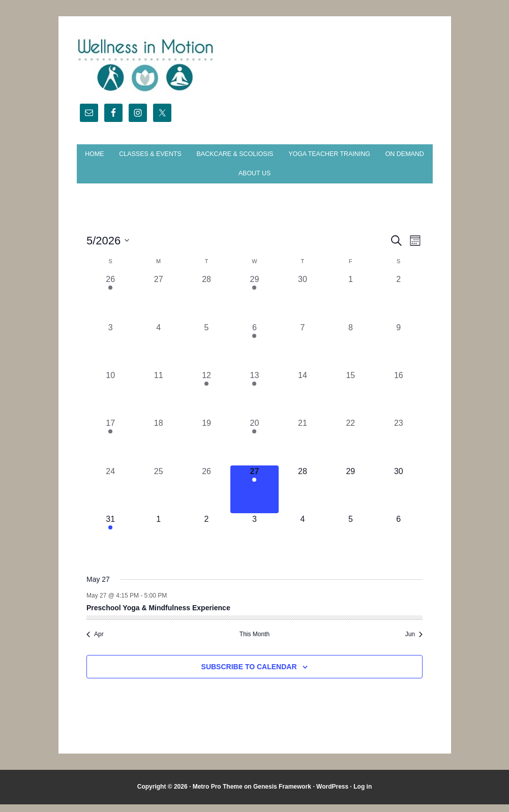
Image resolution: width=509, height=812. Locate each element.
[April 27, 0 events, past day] (158, 305)
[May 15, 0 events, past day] (350, 401)
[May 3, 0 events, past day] (110, 353)
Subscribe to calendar (249, 674)
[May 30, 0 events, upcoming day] (399, 497)
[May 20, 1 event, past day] (254, 449)
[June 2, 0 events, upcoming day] (206, 545)
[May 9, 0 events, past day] (399, 353)
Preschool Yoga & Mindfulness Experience (158, 615)
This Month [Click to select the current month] (254, 642)
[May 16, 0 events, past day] (399, 401)
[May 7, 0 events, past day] (303, 353)
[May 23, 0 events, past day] (399, 449)
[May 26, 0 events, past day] (206, 497)
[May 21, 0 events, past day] (303, 449)
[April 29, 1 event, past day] (254, 305)
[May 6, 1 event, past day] (254, 353)
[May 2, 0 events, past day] (399, 305)
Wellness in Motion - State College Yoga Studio (255, 65)
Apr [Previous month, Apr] (95, 642)
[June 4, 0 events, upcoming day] (303, 545)
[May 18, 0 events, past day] (158, 449)
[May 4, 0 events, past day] (158, 353)
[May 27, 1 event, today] (254, 497)
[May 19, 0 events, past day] (206, 449)
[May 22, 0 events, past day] (350, 449)
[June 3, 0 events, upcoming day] (254, 545)
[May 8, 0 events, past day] (350, 353)
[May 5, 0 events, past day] (206, 353)
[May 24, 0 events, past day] (110, 497)
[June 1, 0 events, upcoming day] (158, 545)
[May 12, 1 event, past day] (206, 401)
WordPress (332, 795)
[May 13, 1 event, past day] (254, 401)
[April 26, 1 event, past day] (110, 305)
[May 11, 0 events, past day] (158, 401)
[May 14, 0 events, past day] (303, 401)
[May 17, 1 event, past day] (110, 449)
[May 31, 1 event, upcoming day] (110, 545)
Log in (363, 795)
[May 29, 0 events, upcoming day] (350, 497)
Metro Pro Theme (218, 795)
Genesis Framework (282, 795)
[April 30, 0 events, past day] (303, 305)
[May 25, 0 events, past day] (158, 497)
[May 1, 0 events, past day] (350, 305)
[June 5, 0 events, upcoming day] (350, 545)
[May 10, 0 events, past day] (110, 401)
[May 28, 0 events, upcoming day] (303, 497)
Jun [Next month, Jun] (414, 642)
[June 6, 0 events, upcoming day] (399, 545)
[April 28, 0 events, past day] (206, 305)
